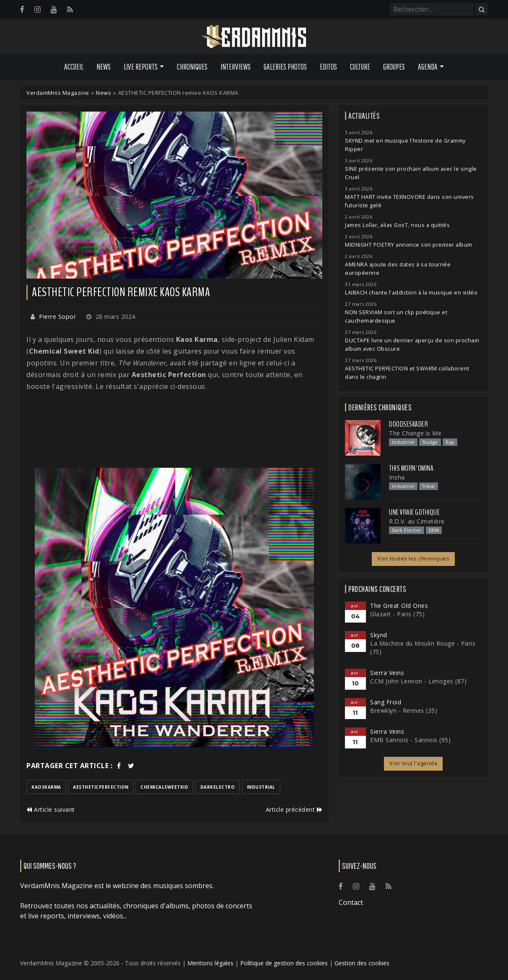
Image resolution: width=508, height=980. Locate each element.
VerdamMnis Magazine (58, 93)
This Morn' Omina (411, 468)
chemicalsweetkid (164, 787)
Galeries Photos (285, 67)
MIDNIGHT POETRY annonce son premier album (409, 245)
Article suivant (51, 809)
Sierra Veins (387, 673)
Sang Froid (386, 702)
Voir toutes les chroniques (413, 559)
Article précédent (294, 809)
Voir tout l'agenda (413, 763)
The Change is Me (415, 433)
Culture (360, 67)
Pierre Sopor (57, 317)
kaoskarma (46, 787)
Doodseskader (408, 424)
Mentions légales (210, 963)
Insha (397, 477)
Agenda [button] (428, 67)
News (104, 67)
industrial (261, 787)
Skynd (379, 635)
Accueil (74, 67)
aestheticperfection (101, 787)
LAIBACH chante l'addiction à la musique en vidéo (411, 293)
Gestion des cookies (362, 963)
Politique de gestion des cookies (284, 963)
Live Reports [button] (141, 67)
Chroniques (192, 67)
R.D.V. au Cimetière (417, 521)
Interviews (236, 67)
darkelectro (218, 787)
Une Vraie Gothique (414, 512)
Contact (351, 902)
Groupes (394, 67)
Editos (328, 67)
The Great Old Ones (399, 606)
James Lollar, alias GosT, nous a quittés (397, 225)
